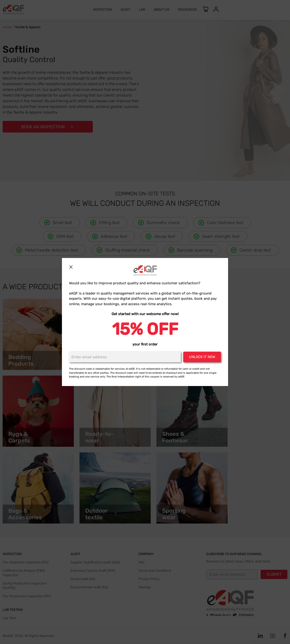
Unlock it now (202, 357)
